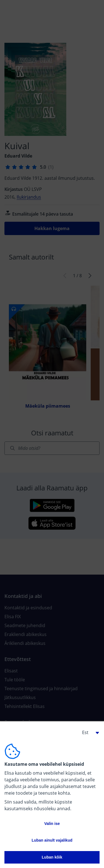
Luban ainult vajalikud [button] (52, 840)
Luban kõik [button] (52, 857)
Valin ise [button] (52, 824)
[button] (88, 732)
